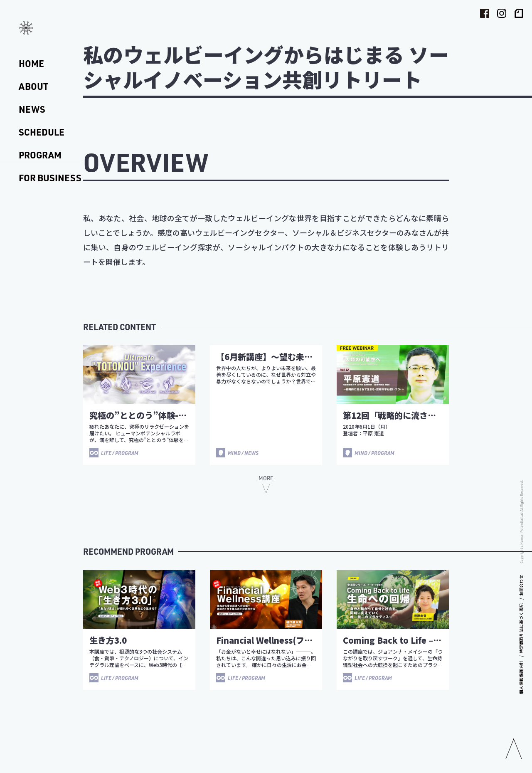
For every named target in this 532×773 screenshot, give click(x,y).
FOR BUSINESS (50, 178)
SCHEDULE (42, 132)
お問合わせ (521, 585)
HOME (31, 63)
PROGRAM (40, 155)
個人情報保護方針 (521, 677)
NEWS (32, 109)
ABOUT (33, 86)
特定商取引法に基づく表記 (521, 628)
